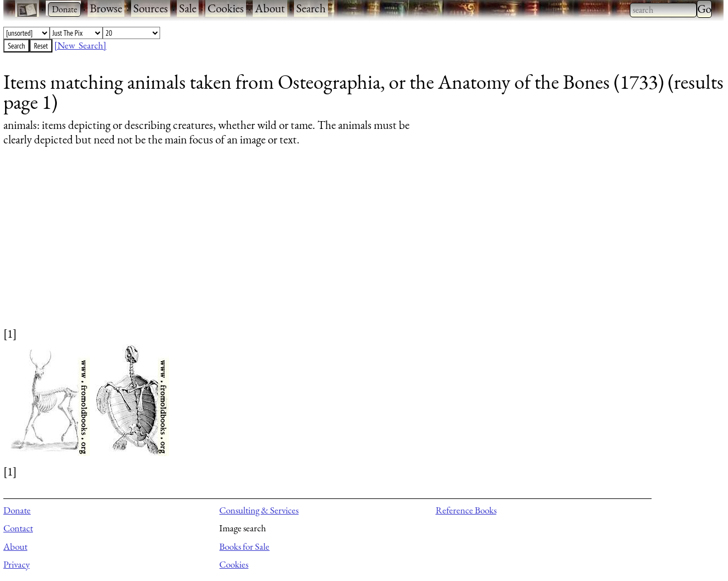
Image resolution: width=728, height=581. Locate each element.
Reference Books (466, 510)
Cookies (226, 8)
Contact (18, 528)
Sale (188, 8)
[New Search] (80, 45)
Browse (106, 8)
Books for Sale (244, 546)
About (270, 8)
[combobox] (663, 10)
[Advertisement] (338, 247)
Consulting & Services (259, 510)
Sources (151, 8)
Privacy (16, 564)
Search (311, 8)
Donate (17, 510)
